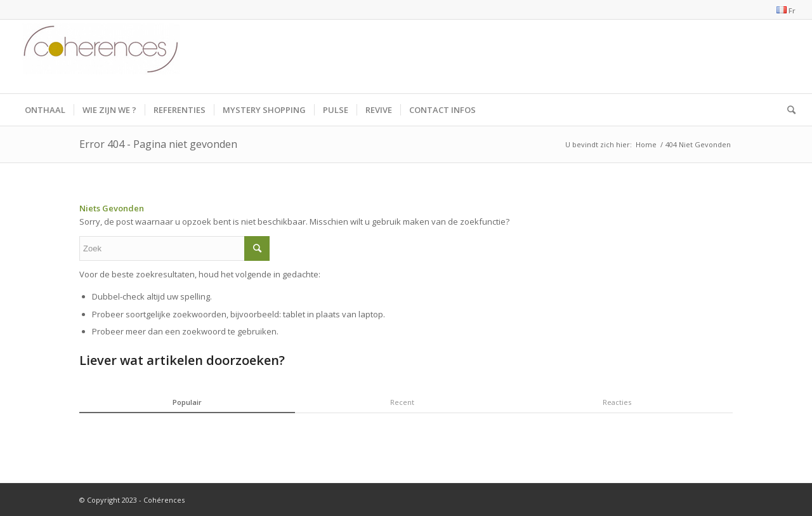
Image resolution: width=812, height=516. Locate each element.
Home (646, 144)
